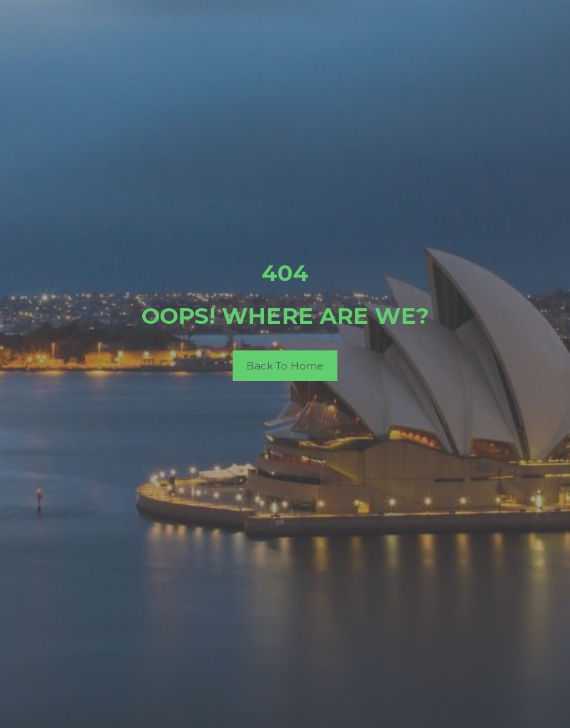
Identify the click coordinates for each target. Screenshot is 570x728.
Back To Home (285, 366)
